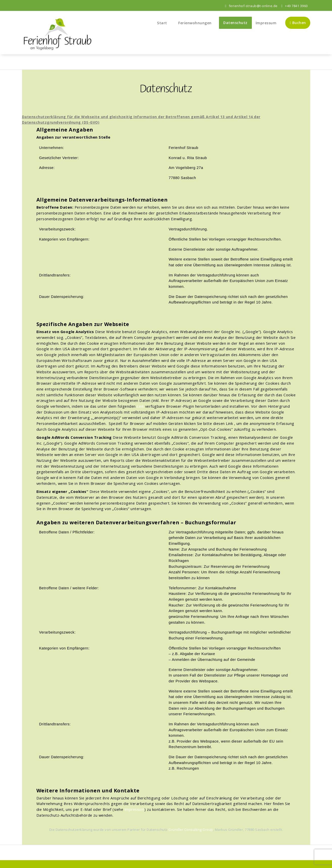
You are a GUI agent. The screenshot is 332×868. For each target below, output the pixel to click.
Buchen (298, 23)
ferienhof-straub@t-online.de (251, 6)
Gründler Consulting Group (191, 830)
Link (140, 406)
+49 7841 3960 (294, 6)
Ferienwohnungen (197, 23)
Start (164, 23)
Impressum (266, 23)
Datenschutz (235, 23)
